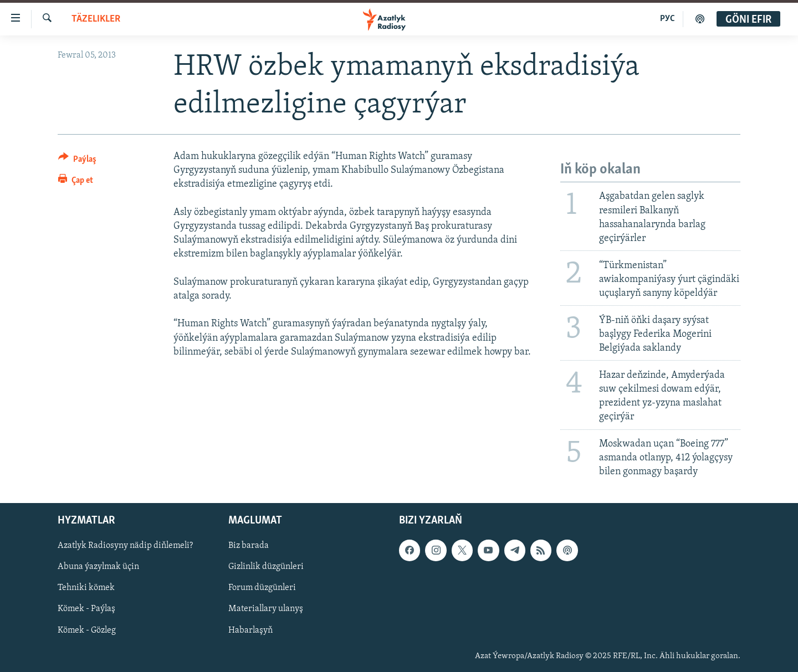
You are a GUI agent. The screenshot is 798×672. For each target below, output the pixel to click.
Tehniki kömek (86, 588)
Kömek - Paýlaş (86, 609)
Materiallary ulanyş (266, 609)
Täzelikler (96, 19)
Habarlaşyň (250, 630)
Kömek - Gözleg (87, 630)
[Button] (77, 161)
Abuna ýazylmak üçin (98, 567)
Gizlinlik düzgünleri (266, 567)
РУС (667, 19)
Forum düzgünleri (262, 588)
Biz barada (249, 546)
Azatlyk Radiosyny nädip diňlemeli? (125, 546)
